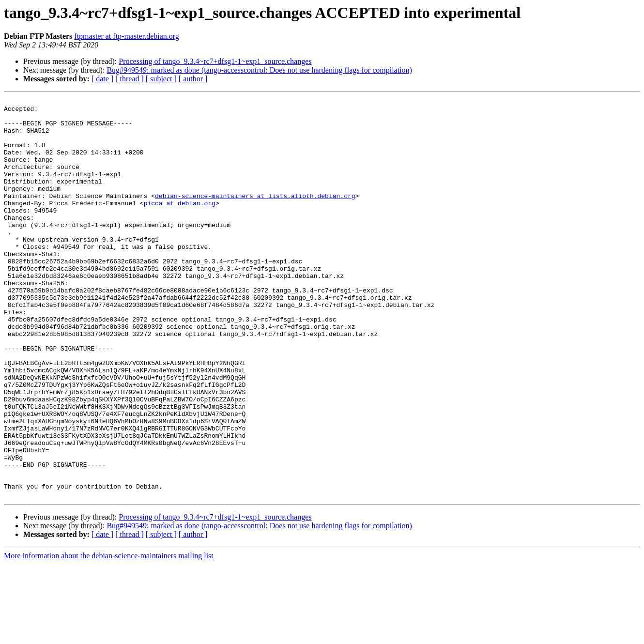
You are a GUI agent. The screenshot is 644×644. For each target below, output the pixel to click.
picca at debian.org (180, 225)
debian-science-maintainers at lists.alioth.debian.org (255, 216)
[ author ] (193, 79)
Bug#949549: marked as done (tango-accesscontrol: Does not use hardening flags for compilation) (259, 70)
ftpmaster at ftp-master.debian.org (127, 36)
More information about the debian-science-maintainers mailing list (109, 636)
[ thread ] (130, 79)
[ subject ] (161, 79)
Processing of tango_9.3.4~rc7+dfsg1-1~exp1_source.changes (215, 61)
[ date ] (102, 79)
